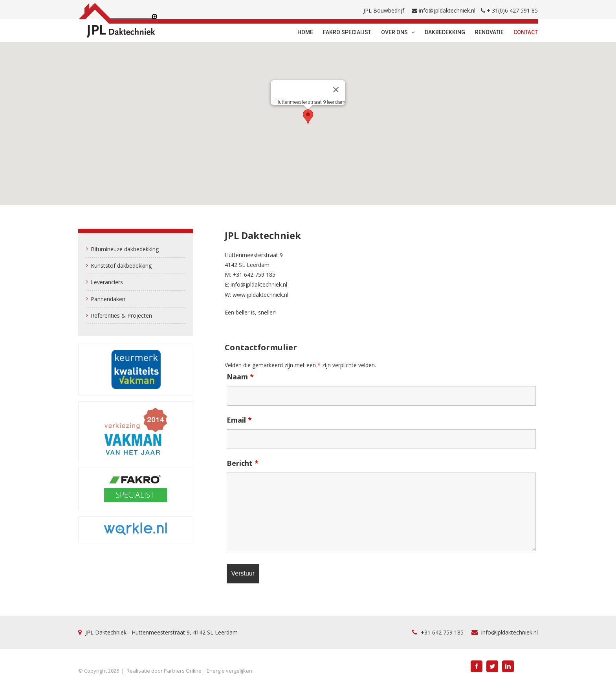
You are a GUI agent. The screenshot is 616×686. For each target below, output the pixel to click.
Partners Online (183, 671)
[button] (308, 117)
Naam (240, 377)
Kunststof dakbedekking (121, 266)
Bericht (243, 463)
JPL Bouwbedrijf (384, 10)
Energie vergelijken (229, 671)
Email (239, 420)
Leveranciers (107, 282)
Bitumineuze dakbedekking (125, 249)
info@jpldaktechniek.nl (447, 10)
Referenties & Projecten (121, 315)
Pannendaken (108, 299)
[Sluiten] (336, 90)
